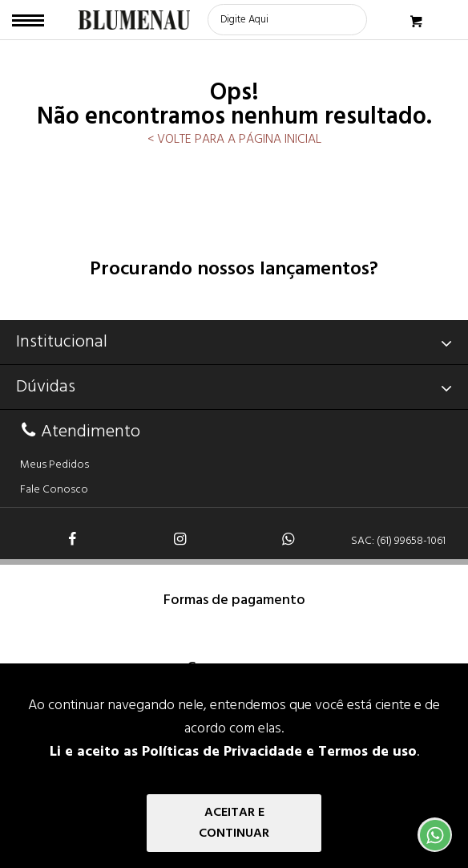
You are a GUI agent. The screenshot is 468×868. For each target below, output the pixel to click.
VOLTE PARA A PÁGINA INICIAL (238, 140)
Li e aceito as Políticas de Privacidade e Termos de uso (233, 752)
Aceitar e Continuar (234, 823)
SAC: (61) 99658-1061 (398, 541)
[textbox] (287, 20)
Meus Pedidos (54, 465)
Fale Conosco (54, 490)
